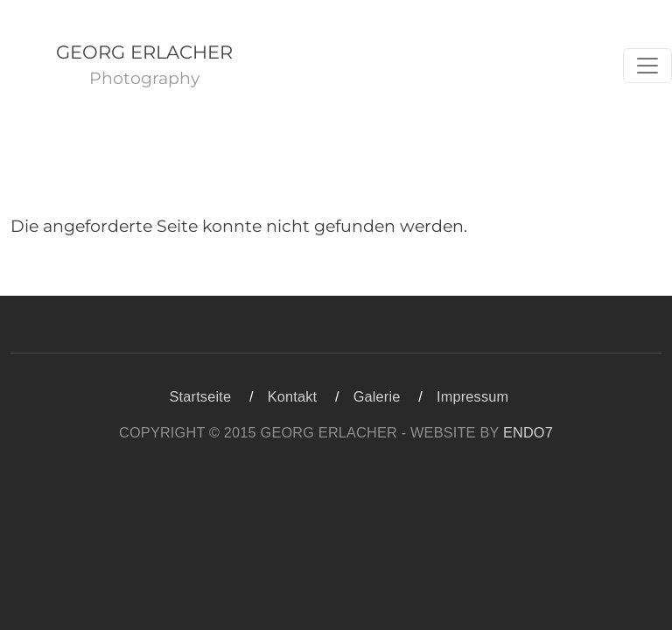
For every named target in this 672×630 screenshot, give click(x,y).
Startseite (201, 396)
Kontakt (293, 396)
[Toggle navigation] (647, 66)
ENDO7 (528, 432)
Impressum (472, 396)
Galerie (377, 396)
